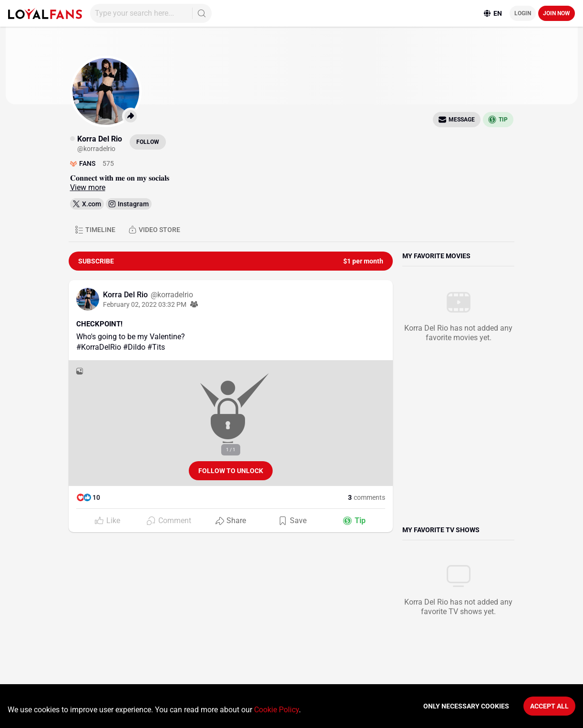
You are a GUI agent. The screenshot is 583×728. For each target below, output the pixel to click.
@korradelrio (172, 295)
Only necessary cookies (466, 706)
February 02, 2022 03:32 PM (145, 304)
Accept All (549, 706)
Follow (148, 142)
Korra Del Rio (126, 295)
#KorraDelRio (99, 347)
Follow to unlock (231, 471)
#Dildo (134, 347)
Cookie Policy (276, 710)
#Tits (156, 347)
